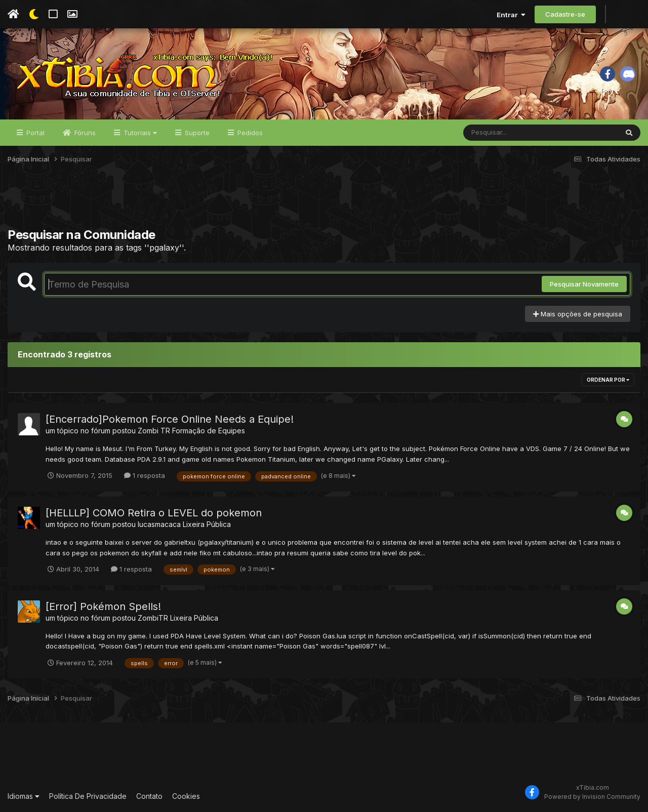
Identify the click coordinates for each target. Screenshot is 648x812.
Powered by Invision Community (592, 797)
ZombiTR (153, 618)
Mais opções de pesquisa (578, 314)
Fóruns (84, 133)
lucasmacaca (159, 524)
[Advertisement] (324, 202)
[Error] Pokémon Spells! (103, 606)
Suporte (196, 133)
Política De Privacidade (88, 796)
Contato (149, 796)
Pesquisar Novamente (584, 284)
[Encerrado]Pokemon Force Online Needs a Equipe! (170, 419)
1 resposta (145, 475)
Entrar (511, 15)
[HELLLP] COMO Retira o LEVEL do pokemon (154, 513)
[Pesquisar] (502, 133)
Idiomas (24, 796)
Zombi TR (154, 431)
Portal (34, 133)
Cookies (186, 796)
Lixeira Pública (207, 524)
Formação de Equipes (209, 431)
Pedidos (249, 133)
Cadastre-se (565, 14)
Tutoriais (139, 133)
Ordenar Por (608, 380)
